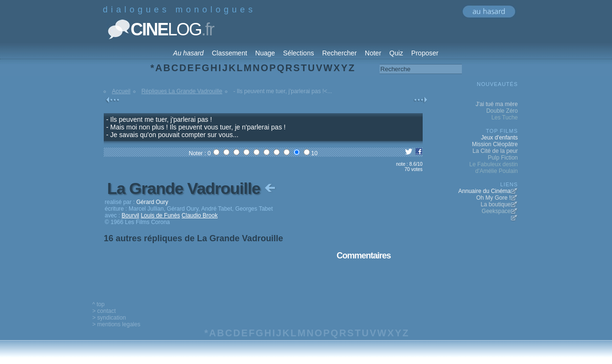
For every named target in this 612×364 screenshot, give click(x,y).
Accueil (121, 91)
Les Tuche (505, 118)
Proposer (425, 53)
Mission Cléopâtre (495, 144)
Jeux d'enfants (499, 138)
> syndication (109, 318)
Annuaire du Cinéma (485, 191)
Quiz (396, 53)
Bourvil (130, 215)
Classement (229, 53)
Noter (373, 53)
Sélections (299, 53)
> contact (104, 311)
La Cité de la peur (495, 151)
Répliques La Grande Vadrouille (182, 91)
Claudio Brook (200, 215)
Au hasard (188, 53)
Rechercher (339, 53)
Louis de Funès (160, 215)
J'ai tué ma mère (497, 104)
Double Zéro (502, 111)
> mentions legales (116, 324)
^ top (98, 304)
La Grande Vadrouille (192, 188)
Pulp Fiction (503, 158)
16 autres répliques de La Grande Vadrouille (193, 238)
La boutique (496, 204)
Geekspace (496, 211)
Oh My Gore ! (493, 198)
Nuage (265, 53)
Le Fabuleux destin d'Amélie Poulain (494, 168)
